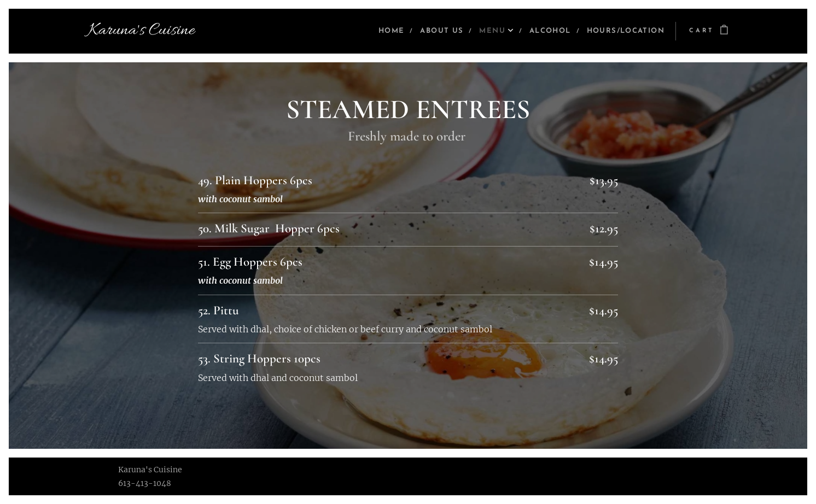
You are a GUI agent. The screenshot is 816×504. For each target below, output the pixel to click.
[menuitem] (374, 31)
